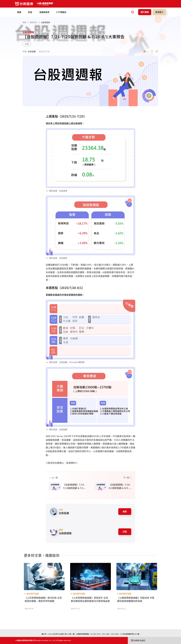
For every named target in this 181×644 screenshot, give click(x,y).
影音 (30, 12)
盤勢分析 (34, 22)
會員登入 (159, 12)
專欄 (24, 22)
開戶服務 (145, 12)
